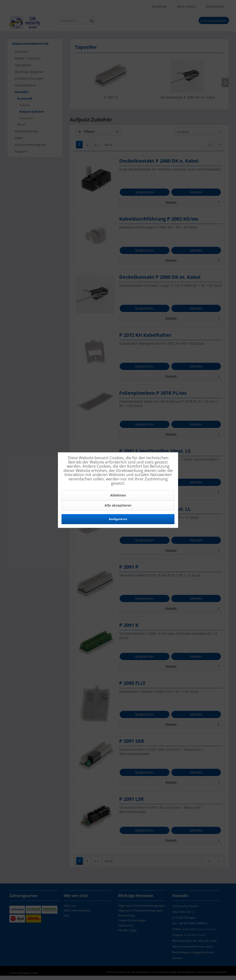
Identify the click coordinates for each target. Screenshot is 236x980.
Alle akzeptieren (118, 506)
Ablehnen (118, 495)
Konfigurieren (118, 519)
